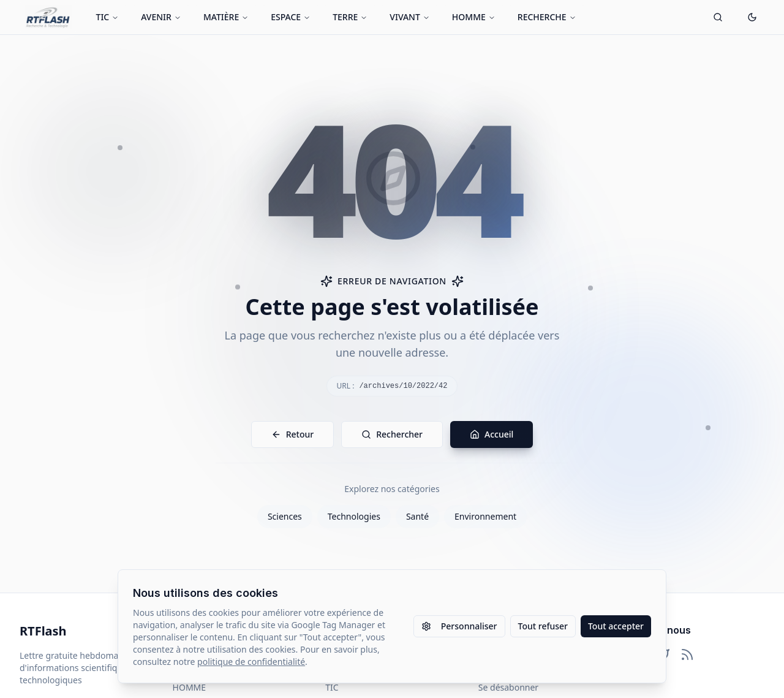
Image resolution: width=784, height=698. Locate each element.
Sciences (285, 516)
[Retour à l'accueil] (48, 17)
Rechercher (392, 434)
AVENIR (161, 17)
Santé (417, 516)
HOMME (474, 17)
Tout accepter (616, 626)
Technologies (354, 516)
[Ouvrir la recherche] (718, 17)
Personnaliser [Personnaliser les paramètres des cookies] (459, 626)
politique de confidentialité (251, 662)
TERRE (350, 17)
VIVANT (410, 17)
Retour (293, 434)
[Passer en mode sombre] (752, 17)
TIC (108, 17)
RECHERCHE (547, 17)
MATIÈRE (226, 17)
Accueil (492, 434)
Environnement (485, 516)
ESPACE (291, 17)
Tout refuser (543, 626)
